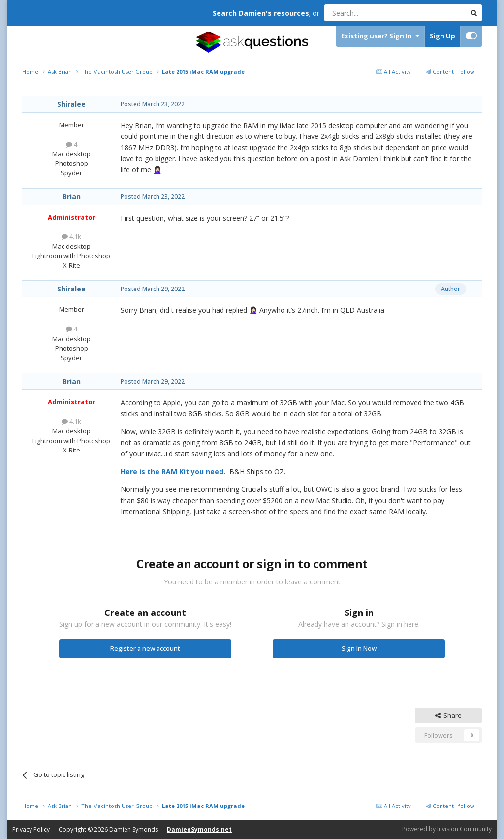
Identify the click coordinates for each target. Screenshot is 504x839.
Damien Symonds (134, 829)
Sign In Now (359, 648)
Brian (72, 197)
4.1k (71, 236)
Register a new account (145, 648)
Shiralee (71, 104)
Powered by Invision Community (447, 829)
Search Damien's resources (261, 13)
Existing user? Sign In (380, 36)
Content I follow (450, 72)
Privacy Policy (31, 829)
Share (448, 715)
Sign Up (442, 36)
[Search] (371, 13)
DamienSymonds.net (199, 829)
